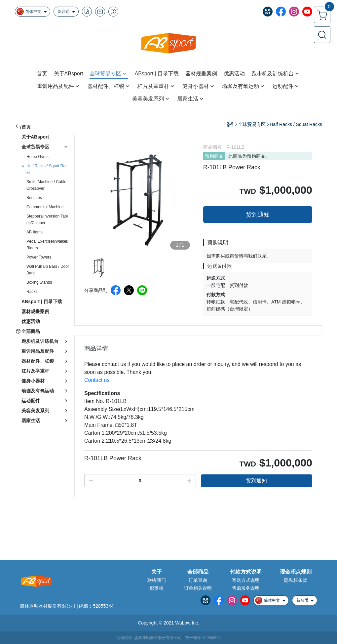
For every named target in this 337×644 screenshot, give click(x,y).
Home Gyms (37, 157)
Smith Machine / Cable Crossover (46, 185)
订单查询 (198, 580)
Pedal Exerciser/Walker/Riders (48, 245)
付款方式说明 (246, 572)
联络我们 (157, 580)
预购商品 (214, 156)
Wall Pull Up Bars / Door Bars (48, 270)
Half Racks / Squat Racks (47, 169)
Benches (34, 198)
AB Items (35, 232)
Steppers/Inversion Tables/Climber (47, 220)
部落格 (157, 588)
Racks (32, 292)
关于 (157, 572)
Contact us (97, 380)
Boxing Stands (39, 282)
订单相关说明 (198, 588)
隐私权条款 (296, 580)
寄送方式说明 (246, 580)
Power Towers (39, 257)
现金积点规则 (296, 572)
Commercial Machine (45, 207)
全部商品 (198, 572)
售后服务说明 (246, 588)
